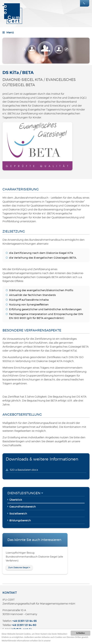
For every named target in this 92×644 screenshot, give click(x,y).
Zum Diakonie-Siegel (18, 567)
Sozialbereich (18, 513)
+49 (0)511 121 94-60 (24, 625)
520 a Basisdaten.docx (24, 470)
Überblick (16, 500)
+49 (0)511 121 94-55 (24, 621)
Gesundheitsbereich (23, 507)
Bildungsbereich (20, 520)
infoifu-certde (21, 629)
